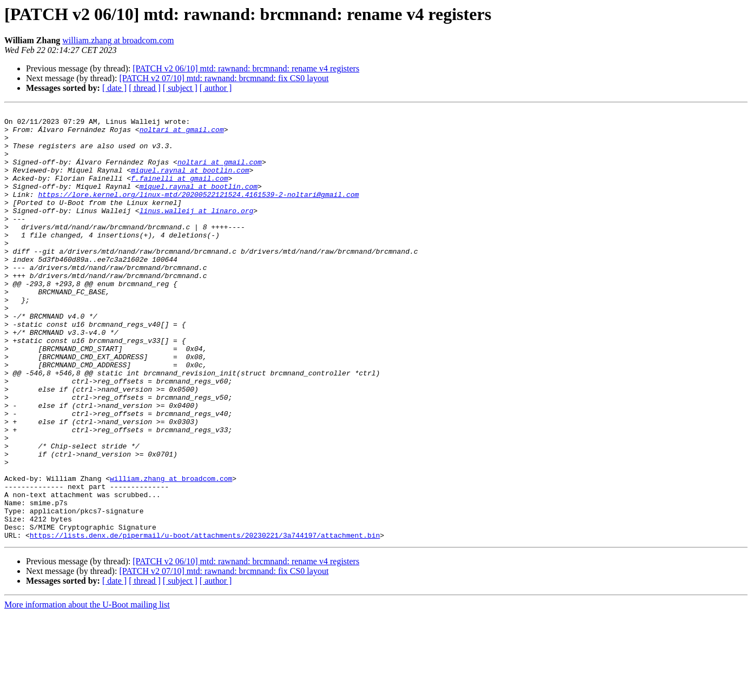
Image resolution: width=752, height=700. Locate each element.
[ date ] (114, 88)
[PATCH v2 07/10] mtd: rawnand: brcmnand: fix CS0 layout (224, 78)
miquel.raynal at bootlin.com (190, 183)
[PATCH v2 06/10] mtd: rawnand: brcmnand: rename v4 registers (246, 68)
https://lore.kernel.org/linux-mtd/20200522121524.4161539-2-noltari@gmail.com (198, 212)
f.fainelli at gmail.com (179, 193)
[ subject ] (180, 88)
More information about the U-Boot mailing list (87, 691)
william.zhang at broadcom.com (118, 40)
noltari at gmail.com (182, 134)
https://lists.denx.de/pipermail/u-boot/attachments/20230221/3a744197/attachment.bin (205, 621)
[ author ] (216, 88)
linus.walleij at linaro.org (197, 232)
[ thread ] (145, 88)
